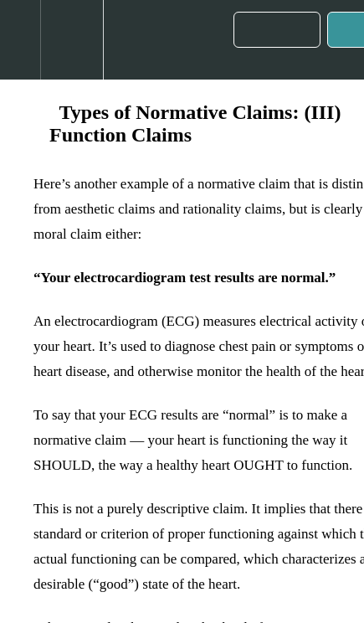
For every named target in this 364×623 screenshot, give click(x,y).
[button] (20, 40)
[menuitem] (72, 40)
